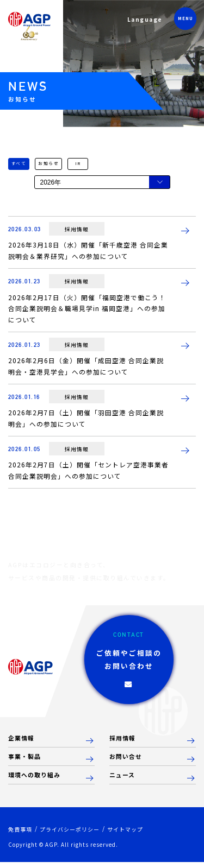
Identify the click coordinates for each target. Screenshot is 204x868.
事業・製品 (26, 762)
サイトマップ (134, 835)
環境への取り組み (36, 781)
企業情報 (22, 743)
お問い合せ (127, 762)
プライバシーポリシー (75, 835)
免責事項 (21, 835)
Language (143, 21)
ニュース (123, 781)
